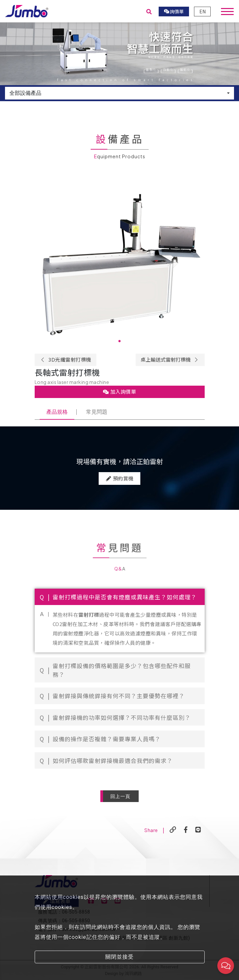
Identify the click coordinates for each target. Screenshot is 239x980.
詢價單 (174, 11)
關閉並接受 (119, 957)
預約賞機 (119, 499)
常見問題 (97, 412)
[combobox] (119, 93)
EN (202, 11)
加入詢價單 (120, 391)
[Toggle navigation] (227, 11)
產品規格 (57, 412)
